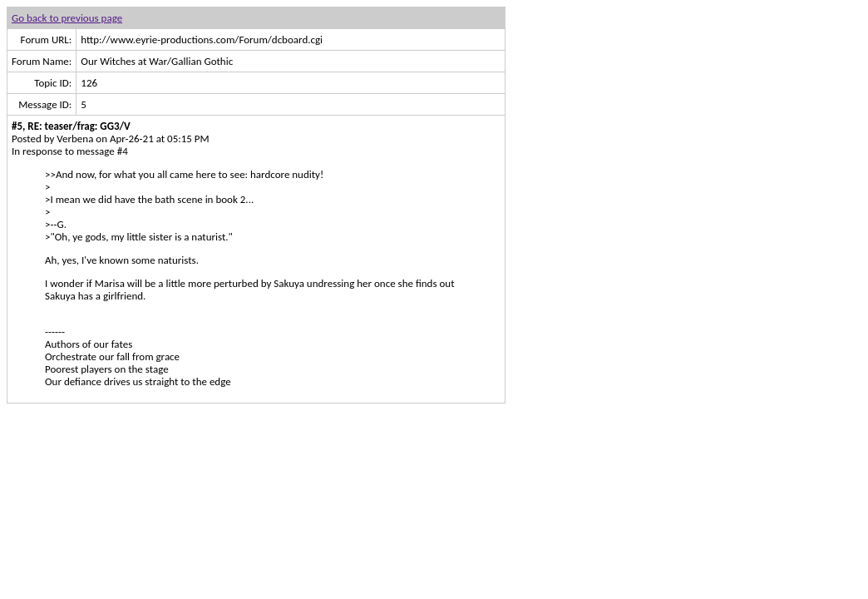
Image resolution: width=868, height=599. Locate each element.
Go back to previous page (67, 18)
